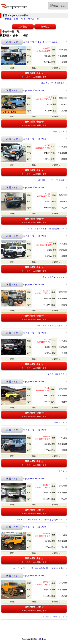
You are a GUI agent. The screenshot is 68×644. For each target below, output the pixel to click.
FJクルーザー (35, 19)
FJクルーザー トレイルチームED (40, 42)
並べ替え (23, 27)
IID (39, 639)
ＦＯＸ (61, 471)
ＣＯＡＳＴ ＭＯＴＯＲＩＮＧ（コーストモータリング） (41, 520)
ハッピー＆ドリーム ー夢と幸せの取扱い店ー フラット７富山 (39, 568)
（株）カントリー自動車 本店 (52, 83)
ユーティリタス (58, 132)
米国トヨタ (19, 19)
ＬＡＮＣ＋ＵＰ (58, 423)
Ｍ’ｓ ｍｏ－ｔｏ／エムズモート (50, 326)
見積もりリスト (58, 6)
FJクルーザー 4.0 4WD (34, 90)
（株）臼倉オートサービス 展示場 (51, 180)
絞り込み (45, 27)
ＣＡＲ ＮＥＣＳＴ (56, 374)
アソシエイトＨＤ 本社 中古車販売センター (46, 229)
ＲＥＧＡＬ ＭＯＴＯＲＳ (53, 617)
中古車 (8, 19)
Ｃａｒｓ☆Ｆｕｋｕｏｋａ (53, 277)
